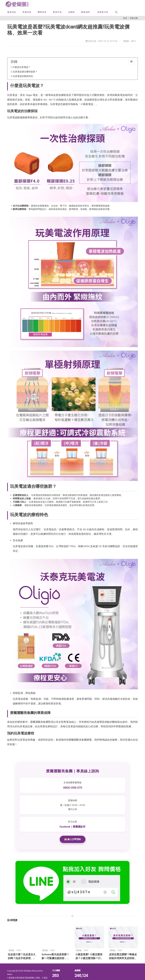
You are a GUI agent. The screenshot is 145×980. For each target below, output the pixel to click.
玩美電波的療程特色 (23, 76)
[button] (116, 12)
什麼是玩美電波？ (21, 67)
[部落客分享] (102, 12)
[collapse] (131, 62)
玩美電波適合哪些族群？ (25, 72)
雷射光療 (134, 18)
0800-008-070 (73, 788)
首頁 (125, 18)
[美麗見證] (27, 12)
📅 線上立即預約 (73, 839)
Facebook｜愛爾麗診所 (72, 827)
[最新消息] (12, 12)
